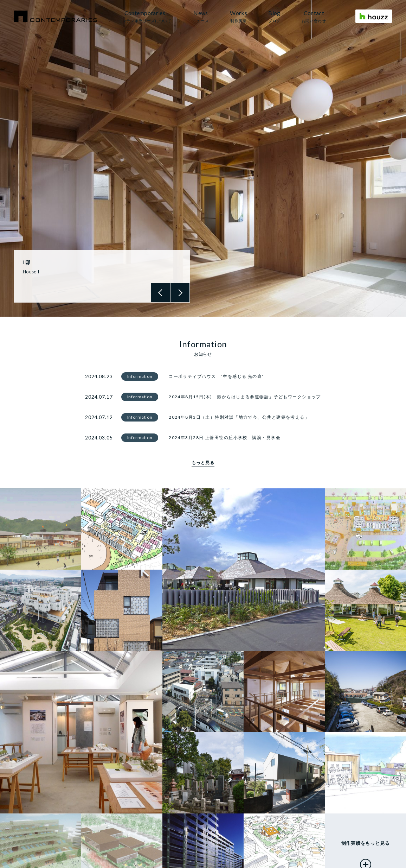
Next (180, 293)
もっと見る (203, 462)
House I (31, 272)
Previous (161, 293)
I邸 (27, 262)
